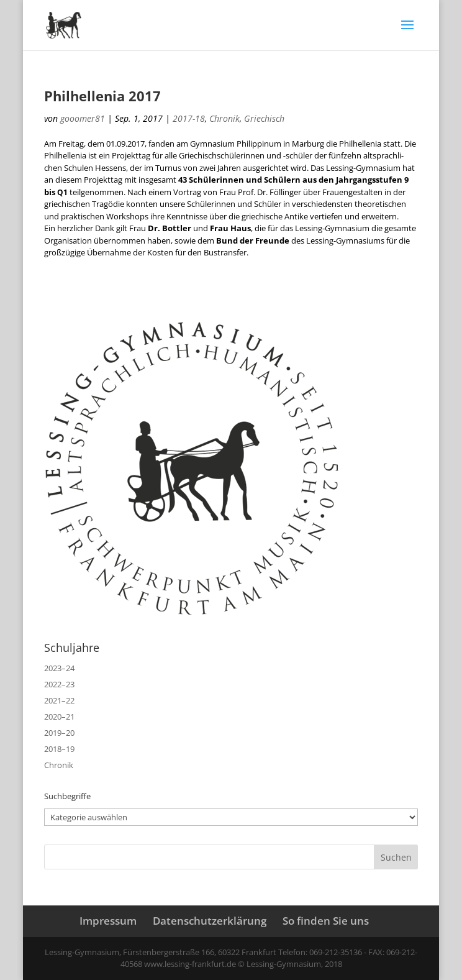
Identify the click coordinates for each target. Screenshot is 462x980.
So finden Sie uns (326, 921)
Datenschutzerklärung (210, 921)
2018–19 (59, 749)
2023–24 (59, 668)
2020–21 (59, 717)
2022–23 (59, 684)
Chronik (224, 118)
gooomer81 (83, 118)
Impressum (108, 921)
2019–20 (59, 733)
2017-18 (189, 118)
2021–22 (59, 700)
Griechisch (264, 118)
